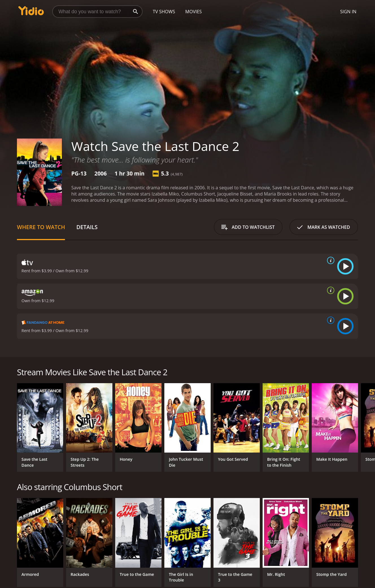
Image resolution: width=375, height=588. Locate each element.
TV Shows (164, 12)
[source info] (330, 260)
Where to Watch (41, 227)
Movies (194, 12)
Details (87, 227)
